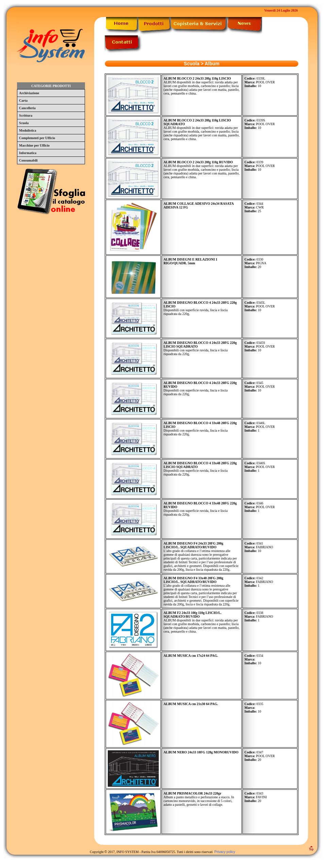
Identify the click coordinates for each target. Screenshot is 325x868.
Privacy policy (225, 852)
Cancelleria (27, 108)
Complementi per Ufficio (37, 138)
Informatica (28, 153)
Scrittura (26, 115)
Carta (23, 101)
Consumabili (28, 160)
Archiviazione (29, 93)
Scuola (24, 123)
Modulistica (28, 130)
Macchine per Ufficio (34, 145)
